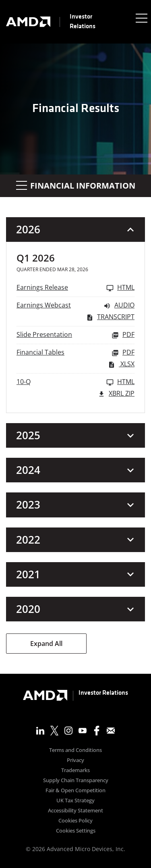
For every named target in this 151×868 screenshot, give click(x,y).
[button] (75, 229)
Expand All (46, 644)
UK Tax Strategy (75, 801)
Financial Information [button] (76, 186)
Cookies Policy (75, 821)
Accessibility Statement (75, 811)
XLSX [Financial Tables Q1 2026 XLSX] (121, 364)
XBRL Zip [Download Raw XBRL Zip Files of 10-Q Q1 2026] (116, 394)
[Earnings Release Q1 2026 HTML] (75, 288)
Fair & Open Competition (75, 791)
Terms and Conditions (75, 751)
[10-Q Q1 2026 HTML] (75, 382)
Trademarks (75, 771)
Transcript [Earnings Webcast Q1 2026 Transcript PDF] (110, 317)
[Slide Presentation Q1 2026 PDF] (75, 335)
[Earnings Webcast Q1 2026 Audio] (75, 306)
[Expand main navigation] (141, 18)
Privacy (75, 761)
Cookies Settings (76, 831)
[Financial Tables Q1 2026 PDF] (75, 353)
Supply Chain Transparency (76, 781)
